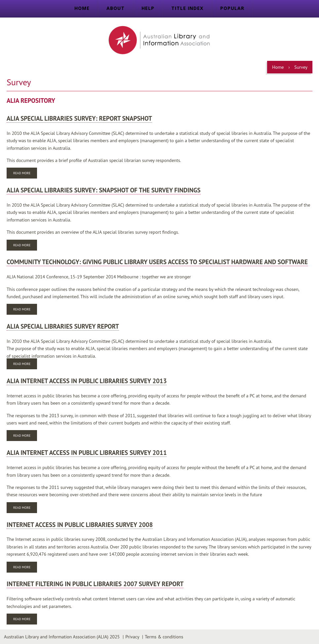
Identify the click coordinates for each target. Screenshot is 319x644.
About (116, 8)
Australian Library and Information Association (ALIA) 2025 (62, 637)
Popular (232, 8)
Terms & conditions (164, 637)
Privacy (132, 637)
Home (82, 8)
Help (148, 8)
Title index (187, 8)
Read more (25, 174)
